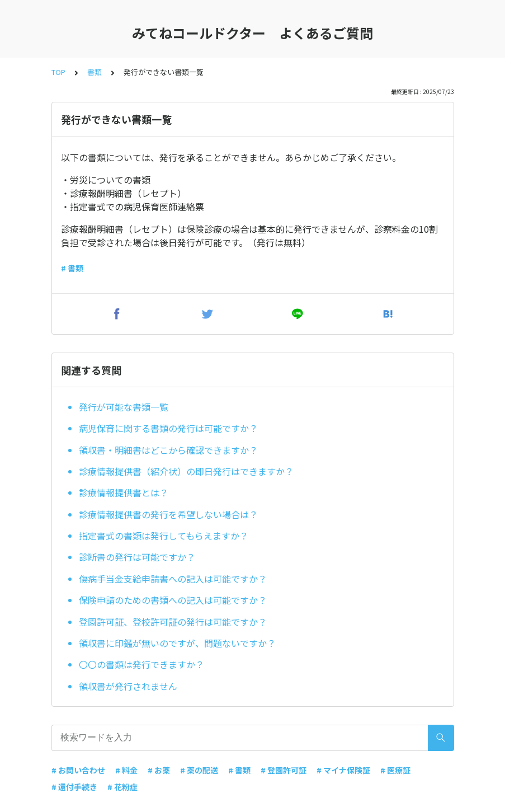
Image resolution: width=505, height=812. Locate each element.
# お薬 (159, 770)
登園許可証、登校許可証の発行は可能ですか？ (173, 622)
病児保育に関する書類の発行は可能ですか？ (168, 428)
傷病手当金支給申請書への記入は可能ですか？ (173, 579)
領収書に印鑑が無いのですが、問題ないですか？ (177, 643)
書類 (95, 72)
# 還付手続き (74, 787)
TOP (58, 72)
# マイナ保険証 (343, 770)
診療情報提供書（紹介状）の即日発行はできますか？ (186, 471)
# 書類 (72, 268)
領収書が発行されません (128, 686)
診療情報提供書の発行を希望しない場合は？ (168, 514)
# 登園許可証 (284, 770)
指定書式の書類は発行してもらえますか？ (164, 536)
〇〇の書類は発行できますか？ (141, 664)
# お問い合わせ (78, 770)
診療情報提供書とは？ (124, 492)
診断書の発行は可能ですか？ (137, 557)
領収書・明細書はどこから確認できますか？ (168, 450)
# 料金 (126, 770)
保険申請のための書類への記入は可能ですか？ (173, 600)
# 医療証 (395, 770)
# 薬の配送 (199, 770)
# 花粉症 (122, 787)
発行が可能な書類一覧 (124, 407)
